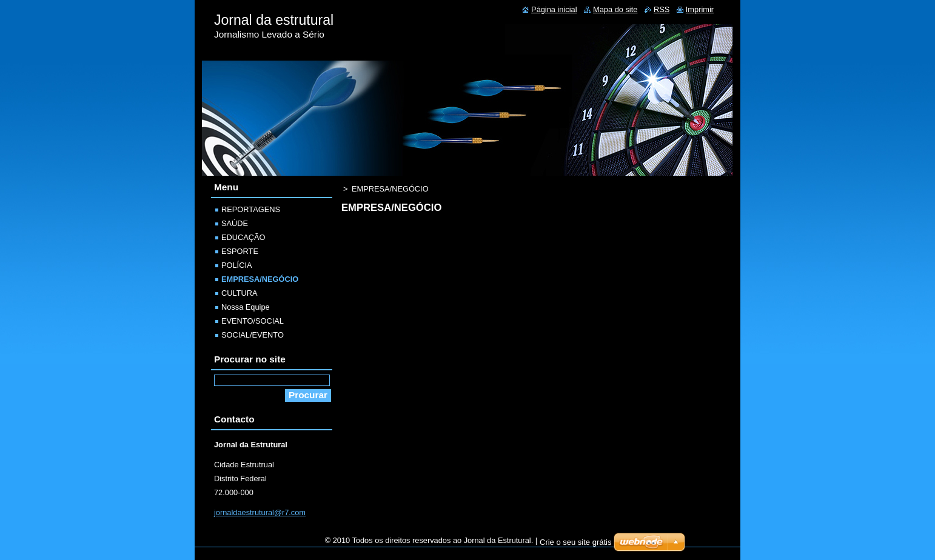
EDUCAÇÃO (243, 237)
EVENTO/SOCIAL (253, 321)
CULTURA (240, 293)
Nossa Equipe (246, 307)
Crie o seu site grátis (576, 542)
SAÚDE (235, 223)
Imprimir (700, 9)
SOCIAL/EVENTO (253, 335)
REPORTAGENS (251, 209)
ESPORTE (240, 251)
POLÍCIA (237, 265)
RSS (662, 9)
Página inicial (554, 9)
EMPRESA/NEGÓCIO (260, 279)
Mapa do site (615, 9)
